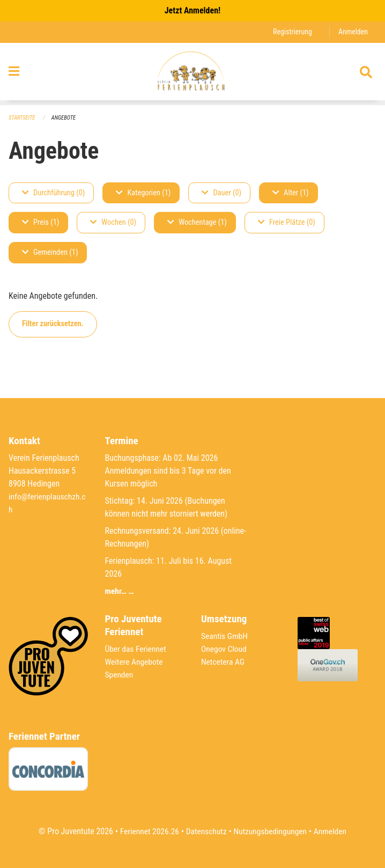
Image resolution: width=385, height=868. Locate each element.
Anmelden (353, 32)
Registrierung (291, 32)
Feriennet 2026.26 (147, 831)
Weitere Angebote (135, 662)
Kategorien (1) (143, 193)
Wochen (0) (113, 223)
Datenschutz (206, 831)
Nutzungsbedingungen (271, 831)
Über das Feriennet (137, 649)
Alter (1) (291, 193)
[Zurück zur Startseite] (192, 74)
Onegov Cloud (225, 649)
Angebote (65, 118)
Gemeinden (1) (50, 253)
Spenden (120, 675)
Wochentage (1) (197, 223)
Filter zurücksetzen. (53, 324)
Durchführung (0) (53, 193)
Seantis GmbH (225, 636)
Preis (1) (40, 223)
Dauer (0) (221, 193)
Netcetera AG (224, 662)
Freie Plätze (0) (287, 223)
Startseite (23, 118)
